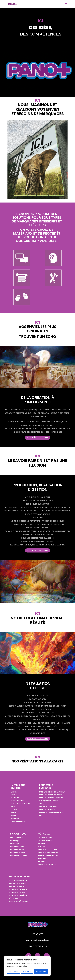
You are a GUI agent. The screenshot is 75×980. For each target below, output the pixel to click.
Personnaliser (14, 971)
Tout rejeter (27, 971)
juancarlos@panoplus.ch (38, 940)
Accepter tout (41, 971)
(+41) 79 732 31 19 (38, 946)
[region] (27, 966)
